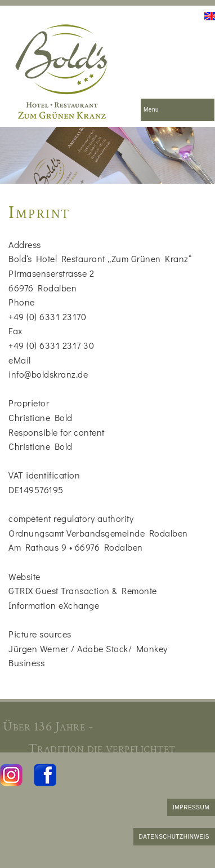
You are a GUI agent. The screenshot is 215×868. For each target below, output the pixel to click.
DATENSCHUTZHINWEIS (174, 837)
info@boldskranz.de (48, 374)
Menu (151, 110)
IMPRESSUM (191, 807)
